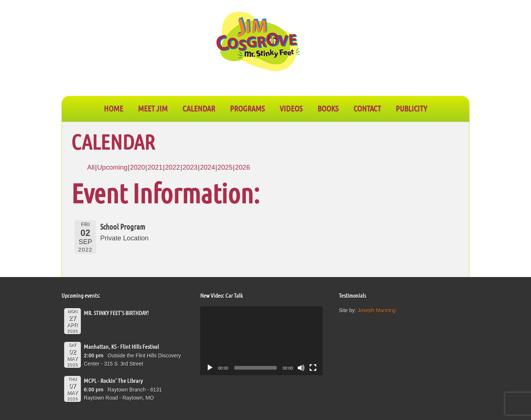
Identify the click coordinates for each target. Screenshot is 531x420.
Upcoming (112, 167)
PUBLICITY (411, 108)
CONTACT (367, 108)
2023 (190, 167)
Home (113, 108)
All (91, 167)
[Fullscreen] (313, 368)
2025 (225, 167)
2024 (207, 167)
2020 (138, 167)
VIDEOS (291, 108)
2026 (243, 167)
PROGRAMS (247, 108)
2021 (155, 167)
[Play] (210, 368)
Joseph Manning (377, 310)
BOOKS (328, 108)
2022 (172, 167)
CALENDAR (199, 108)
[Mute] (301, 368)
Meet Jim (153, 108)
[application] (261, 341)
